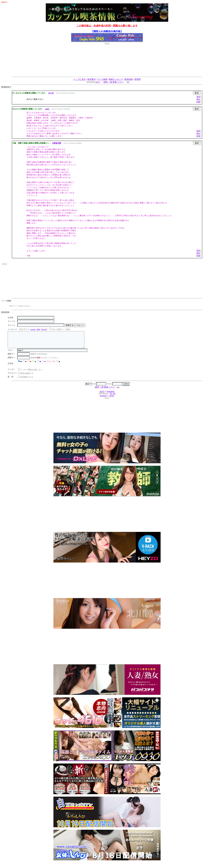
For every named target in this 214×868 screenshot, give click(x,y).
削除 (199, 102)
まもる (51, 93)
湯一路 (113, 397)
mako (47, 109)
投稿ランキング (116, 79)
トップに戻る (80, 79)
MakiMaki (110, 395)
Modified (103, 399)
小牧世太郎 (56, 143)
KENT (102, 395)
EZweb (44, 329)
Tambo (112, 399)
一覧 (110, 82)
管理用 (137, 79)
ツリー (120, 82)
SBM (38, 329)
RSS (97, 82)
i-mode (33, 329)
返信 (199, 97)
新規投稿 (129, 79)
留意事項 (91, 79)
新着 (115, 82)
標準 (106, 82)
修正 (199, 99)
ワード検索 (102, 79)
